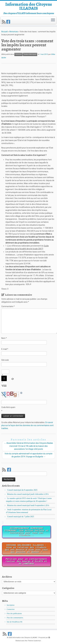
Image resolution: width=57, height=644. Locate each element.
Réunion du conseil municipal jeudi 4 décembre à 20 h (28, 494)
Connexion (11, 609)
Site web (5, 360)
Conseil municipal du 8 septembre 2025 (22, 490)
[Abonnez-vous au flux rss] (4, 22)
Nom (4, 338)
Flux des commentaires (15, 618)
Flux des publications (14, 613)
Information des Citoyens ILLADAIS (29, 6)
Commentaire (8, 306)
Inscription (11, 605)
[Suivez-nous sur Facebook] (9, 22)
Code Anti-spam (8, 407)
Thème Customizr (34, 641)
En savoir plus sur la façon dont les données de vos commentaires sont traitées (27, 425)
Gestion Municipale (30, 54)
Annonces (14, 32)
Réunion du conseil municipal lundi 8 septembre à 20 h (28, 505)
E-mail (5, 349)
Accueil (4, 32)
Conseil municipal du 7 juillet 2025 (21, 517)
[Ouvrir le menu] (53, 20)
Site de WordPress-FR (15, 622)
